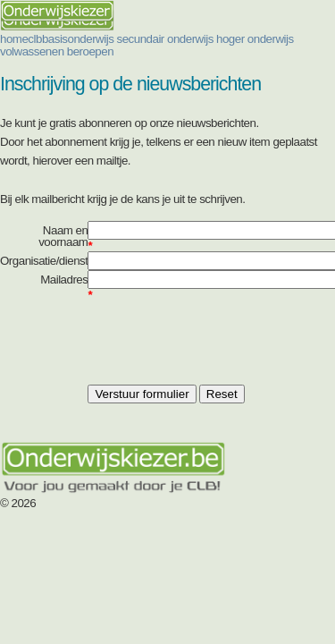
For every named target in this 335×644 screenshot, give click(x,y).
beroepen (90, 51)
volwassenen (32, 51)
